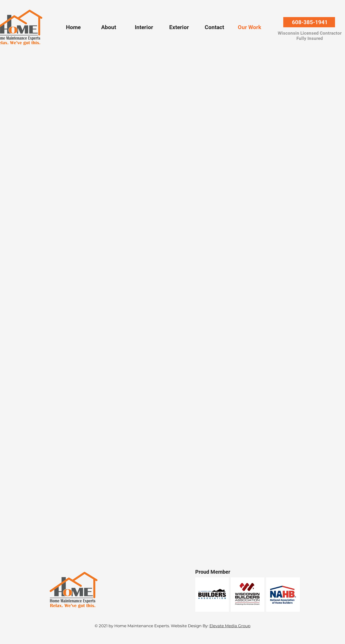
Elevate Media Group (230, 626)
